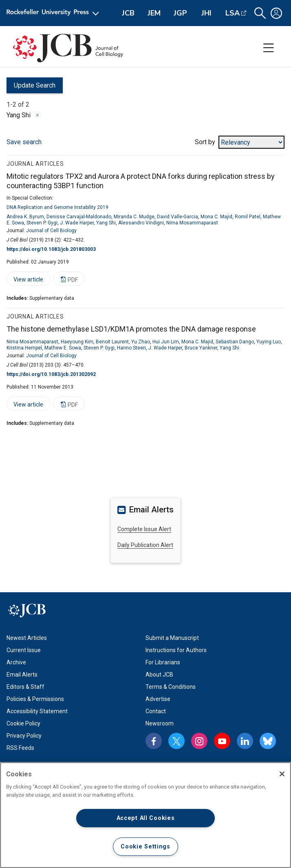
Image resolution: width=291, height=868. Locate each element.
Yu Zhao (141, 342)
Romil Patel (248, 217)
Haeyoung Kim (77, 342)
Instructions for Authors (176, 650)
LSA (233, 13)
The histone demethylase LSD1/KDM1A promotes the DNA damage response (131, 329)
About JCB (159, 675)
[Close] (282, 774)
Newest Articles (27, 638)
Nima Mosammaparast (192, 223)
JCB (128, 13)
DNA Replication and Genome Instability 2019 (57, 207)
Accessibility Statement (37, 711)
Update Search (31, 87)
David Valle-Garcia (177, 217)
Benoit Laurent (112, 342)
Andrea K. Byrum (25, 217)
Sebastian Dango (235, 342)
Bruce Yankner (201, 348)
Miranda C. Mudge (134, 217)
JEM (154, 13)
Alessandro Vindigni (141, 223)
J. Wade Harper (77, 223)
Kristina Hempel (24, 348)
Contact (156, 711)
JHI (206, 13)
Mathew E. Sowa (63, 348)
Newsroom (160, 723)
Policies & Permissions (35, 699)
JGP (180, 13)
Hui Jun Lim (166, 342)
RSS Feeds (20, 748)
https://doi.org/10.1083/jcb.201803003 (51, 249)
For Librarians (163, 662)
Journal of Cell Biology (51, 231)
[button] (260, 13)
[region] (145, 815)
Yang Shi (106, 223)
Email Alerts (22, 675)
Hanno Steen (131, 348)
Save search (24, 142)
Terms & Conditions (171, 687)
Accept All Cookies (146, 818)
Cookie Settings (145, 847)
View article (25, 281)
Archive (16, 662)
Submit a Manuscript (172, 638)
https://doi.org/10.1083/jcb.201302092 (51, 374)
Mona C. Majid (216, 217)
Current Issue (24, 650)
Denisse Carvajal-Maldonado (79, 217)
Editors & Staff (25, 687)
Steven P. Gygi (42, 223)
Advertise (158, 699)
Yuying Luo (269, 342)
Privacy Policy (24, 736)
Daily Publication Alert (145, 545)
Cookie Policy (23, 723)
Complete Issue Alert (144, 529)
